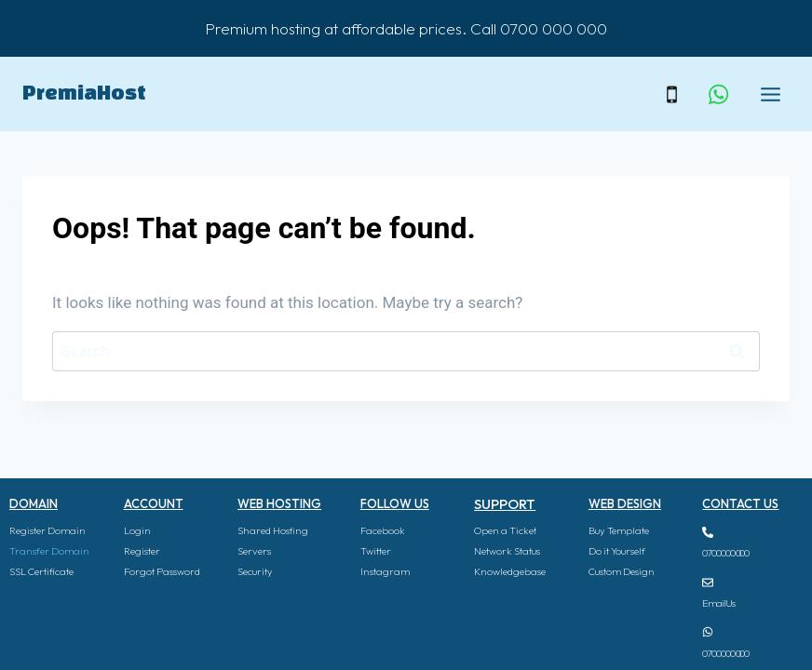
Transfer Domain (49, 551)
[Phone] (671, 94)
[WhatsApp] (718, 94)
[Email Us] (708, 583)
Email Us (718, 603)
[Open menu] (770, 94)
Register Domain (47, 530)
